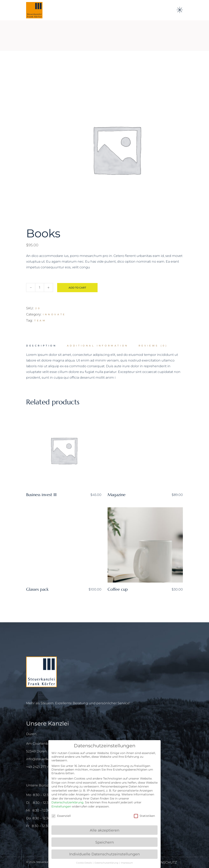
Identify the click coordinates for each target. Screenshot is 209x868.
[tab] (41, 346)
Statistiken (144, 816)
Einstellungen (61, 806)
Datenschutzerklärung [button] (107, 863)
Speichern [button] (105, 842)
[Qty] (40, 287)
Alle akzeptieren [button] (105, 830)
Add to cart (77, 288)
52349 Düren (37, 751)
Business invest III (41, 495)
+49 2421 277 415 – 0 (42, 767)
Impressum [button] (127, 863)
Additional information (98, 346)
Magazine (117, 495)
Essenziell (61, 816)
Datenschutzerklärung (67, 802)
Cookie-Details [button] (84, 863)
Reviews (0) (153, 346)
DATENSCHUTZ (164, 862)
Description (41, 346)
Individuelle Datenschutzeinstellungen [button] (104, 854)
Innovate (54, 314)
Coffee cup (118, 589)
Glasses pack (37, 589)
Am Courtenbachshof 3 (45, 744)
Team (40, 321)
